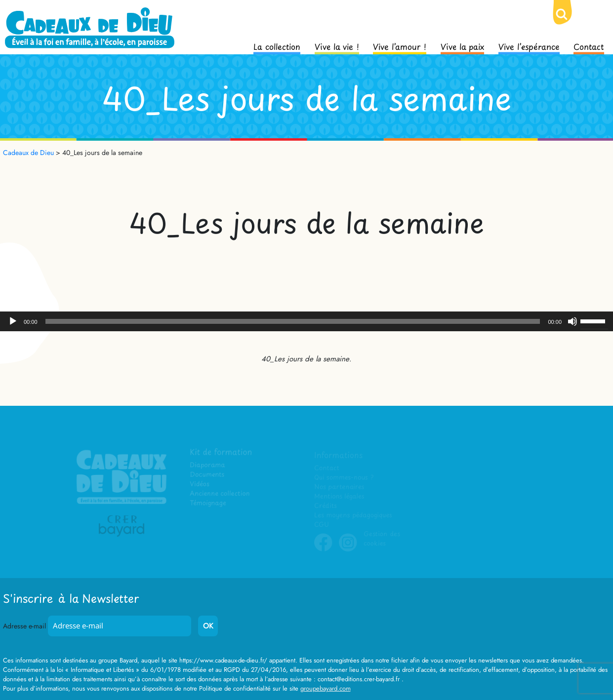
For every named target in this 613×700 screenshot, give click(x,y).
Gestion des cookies (382, 539)
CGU (322, 525)
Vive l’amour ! (400, 46)
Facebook (323, 550)
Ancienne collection (220, 494)
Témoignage (209, 504)
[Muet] (572, 321)
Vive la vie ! (337, 46)
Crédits (325, 506)
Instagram (348, 550)
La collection (277, 46)
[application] (306, 321)
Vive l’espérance (529, 46)
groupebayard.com (326, 688)
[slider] (293, 321)
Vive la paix (462, 46)
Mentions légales (339, 497)
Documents (208, 475)
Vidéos (200, 485)
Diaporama (208, 466)
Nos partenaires (339, 487)
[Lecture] (13, 321)
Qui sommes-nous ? (344, 478)
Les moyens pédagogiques (353, 516)
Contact (589, 46)
